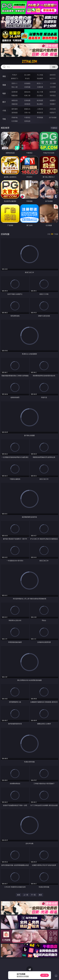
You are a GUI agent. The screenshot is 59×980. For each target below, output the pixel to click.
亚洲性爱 (15, 92)
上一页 (26, 895)
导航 (4, 119)
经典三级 (27, 95)
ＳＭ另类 (53, 87)
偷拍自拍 (27, 92)
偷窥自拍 (15, 100)
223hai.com (29, 62)
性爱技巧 (53, 113)
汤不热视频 (53, 117)
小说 (4, 110)
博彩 (4, 76)
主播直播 (40, 87)
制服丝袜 (15, 95)
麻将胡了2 (15, 78)
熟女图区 (40, 104)
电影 (4, 93)
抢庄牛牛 (53, 78)
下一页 (33, 895)
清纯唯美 (27, 104)
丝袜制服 (27, 87)
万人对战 (40, 75)
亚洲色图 (27, 100)
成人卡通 (40, 92)
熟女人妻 (15, 87)
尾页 (40, 895)
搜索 (54, 67)
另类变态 (53, 95)
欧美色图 (40, 100)
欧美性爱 (53, 92)
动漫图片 (53, 100)
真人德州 (27, 75)
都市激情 (15, 109)
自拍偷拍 (27, 83)
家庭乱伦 (27, 109)
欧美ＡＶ (40, 83)
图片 (4, 102)
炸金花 (27, 78)
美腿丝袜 (15, 104)
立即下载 (45, 975)
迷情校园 (15, 113)
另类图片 (53, 104)
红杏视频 (15, 121)
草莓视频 (40, 117)
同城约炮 (15, 117)
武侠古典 (53, 109)
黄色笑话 (40, 113)
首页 (19, 895)
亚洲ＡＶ (15, 83)
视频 (4, 85)
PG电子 (15, 75)
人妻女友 (40, 109)
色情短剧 (27, 121)
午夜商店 (27, 117)
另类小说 (27, 113)
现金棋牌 (40, 78)
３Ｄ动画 (53, 83)
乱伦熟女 (40, 95)
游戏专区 (53, 75)
